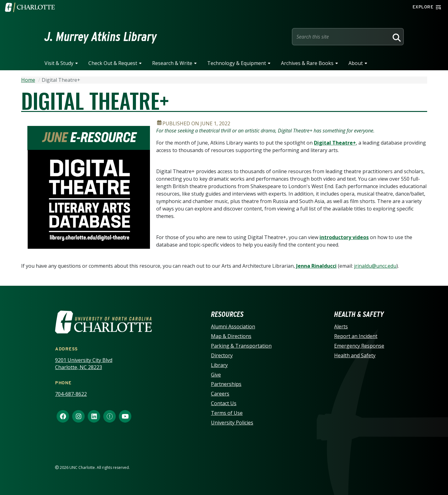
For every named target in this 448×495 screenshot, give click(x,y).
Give (216, 375)
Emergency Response (359, 346)
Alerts (341, 326)
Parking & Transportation (241, 346)
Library (219, 365)
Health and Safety (355, 355)
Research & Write (172, 63)
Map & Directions (231, 336)
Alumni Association (233, 326)
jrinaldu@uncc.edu (375, 266)
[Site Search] (342, 37)
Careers (220, 394)
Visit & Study (59, 63)
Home (28, 80)
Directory (222, 355)
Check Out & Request (113, 63)
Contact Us (224, 403)
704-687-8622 (71, 394)
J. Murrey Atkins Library (101, 37)
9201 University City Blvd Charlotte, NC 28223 (84, 364)
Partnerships (226, 384)
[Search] (396, 37)
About (356, 63)
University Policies (232, 423)
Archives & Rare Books (307, 63)
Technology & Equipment (237, 63)
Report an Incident (356, 336)
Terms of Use (227, 413)
